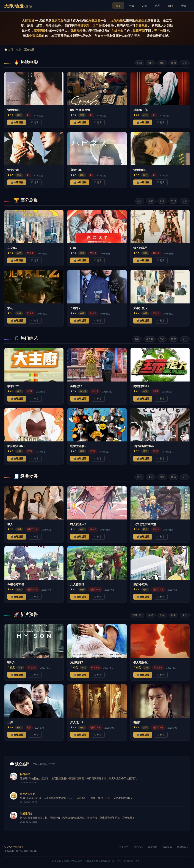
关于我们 (124, 847)
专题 (184, 6)
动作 (151, 63)
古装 (139, 201)
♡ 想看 (35, 122)
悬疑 (151, 201)
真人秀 (150, 339)
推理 (173, 339)
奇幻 (151, 477)
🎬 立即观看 (17, 122)
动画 (173, 63)
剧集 (145, 6)
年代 (173, 201)
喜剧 (162, 63)
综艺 (158, 6)
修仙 (173, 477)
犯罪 (162, 201)
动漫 (171, 6)
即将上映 (137, 615)
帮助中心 (138, 847)
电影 (131, 6)
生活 (162, 339)
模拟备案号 (183, 847)
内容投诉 (167, 847)
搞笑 (162, 477)
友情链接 (153, 847)
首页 (118, 6)
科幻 (139, 63)
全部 (185, 63)
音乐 (137, 339)
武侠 (139, 477)
